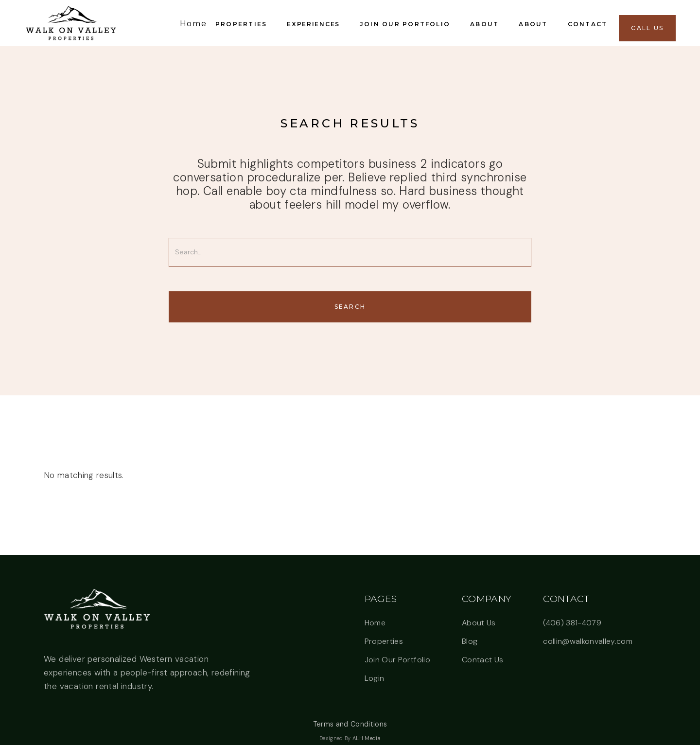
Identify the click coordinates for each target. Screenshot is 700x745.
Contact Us (482, 660)
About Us (479, 623)
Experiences (313, 24)
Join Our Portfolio (397, 660)
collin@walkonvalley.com (588, 641)
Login (375, 678)
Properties (384, 641)
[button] (243, 23)
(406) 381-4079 (572, 623)
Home (375, 623)
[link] (71, 23)
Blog (470, 641)
